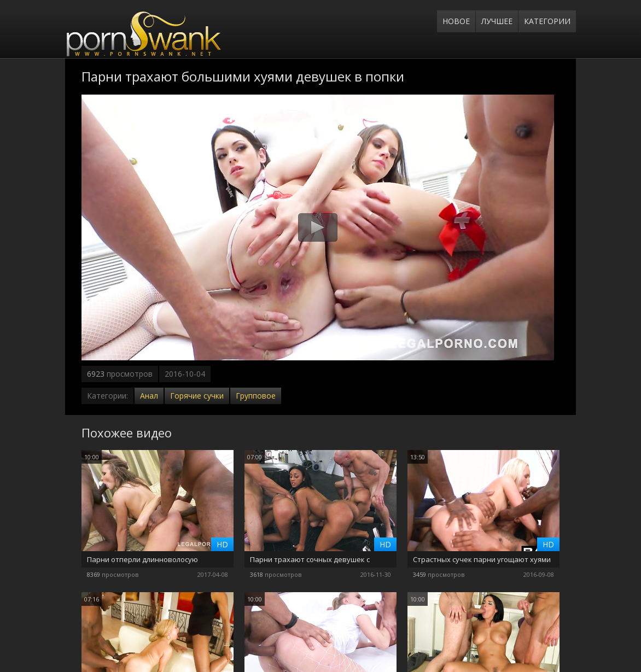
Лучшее (497, 21)
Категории (547, 21)
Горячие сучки (197, 396)
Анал (149, 396)
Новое (456, 21)
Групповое (256, 396)
